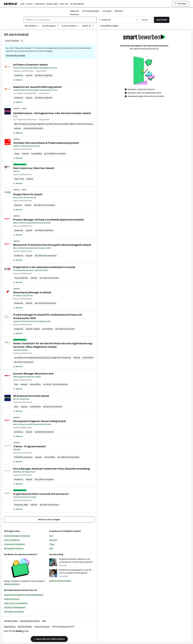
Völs (16, 384)
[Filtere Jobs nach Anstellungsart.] (52, 26)
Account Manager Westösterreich (33, 374)
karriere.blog (56, 554)
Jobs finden (162, 20)
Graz (48, 358)
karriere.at (31, 590)
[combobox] (60, 20)
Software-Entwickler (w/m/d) (30, 65)
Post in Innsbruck (12, 540)
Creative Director (12, 599)
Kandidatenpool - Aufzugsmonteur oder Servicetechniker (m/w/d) (52, 113)
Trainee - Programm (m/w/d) (29, 446)
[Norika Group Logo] (16, 632)
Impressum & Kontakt (30, 621)
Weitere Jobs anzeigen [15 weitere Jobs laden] (49, 520)
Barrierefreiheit (25, 627)
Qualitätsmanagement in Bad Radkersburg (24, 595)
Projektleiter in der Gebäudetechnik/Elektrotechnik (44, 267)
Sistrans (53, 540)
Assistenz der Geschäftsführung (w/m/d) (37, 87)
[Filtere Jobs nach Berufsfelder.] (34, 26)
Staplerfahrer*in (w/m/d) (28, 194)
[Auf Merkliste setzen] (18, 80)
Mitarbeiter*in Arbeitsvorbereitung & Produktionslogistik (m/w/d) (52, 245)
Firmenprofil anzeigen (16, 55)
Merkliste (119, 11)
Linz (16, 358)
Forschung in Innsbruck (14, 544)
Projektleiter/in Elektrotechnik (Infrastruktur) (41, 494)
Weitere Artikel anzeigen (60, 581)
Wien (26, 505)
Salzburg (42, 358)
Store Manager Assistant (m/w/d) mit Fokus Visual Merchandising (51, 469)
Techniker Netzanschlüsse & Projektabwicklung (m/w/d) (46, 143)
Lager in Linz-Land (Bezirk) (16, 603)
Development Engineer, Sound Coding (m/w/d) (40, 421)
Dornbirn (65, 124)
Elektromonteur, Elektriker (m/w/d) (34, 168)
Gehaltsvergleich (12, 584)
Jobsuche (74, 11)
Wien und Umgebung (28, 358)
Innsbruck (23, 35)
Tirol (16, 278)
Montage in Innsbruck (14, 548)
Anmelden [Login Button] (181, 4)
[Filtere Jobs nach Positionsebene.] (72, 26)
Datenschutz (10, 627)
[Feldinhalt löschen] (137, 20)
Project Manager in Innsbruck (17, 536)
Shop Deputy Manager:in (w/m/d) (32, 292)
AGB (44, 621)
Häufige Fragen (11, 621)
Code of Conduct (42, 627)
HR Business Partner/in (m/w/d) (31, 396)
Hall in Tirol (19, 179)
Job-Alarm (107, 11)
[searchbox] (60, 20)
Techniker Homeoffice (14, 612)
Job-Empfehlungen (91, 11)
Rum (16, 407)
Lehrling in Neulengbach (15, 607)
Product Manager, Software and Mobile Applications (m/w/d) (48, 220)
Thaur (17, 154)
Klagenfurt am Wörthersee (48, 124)
